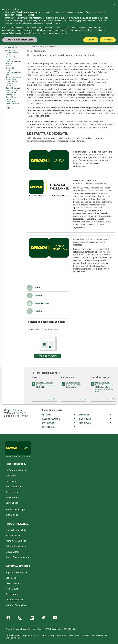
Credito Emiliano (12, 57)
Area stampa (12, 492)
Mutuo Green (12, 552)
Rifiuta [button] (91, 34)
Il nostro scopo (10, 45)
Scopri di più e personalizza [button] (20, 34)
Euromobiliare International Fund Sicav (12, 103)
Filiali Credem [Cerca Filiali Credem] (12, 589)
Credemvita (10, 86)
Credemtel (10, 84)
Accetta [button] (108, 34)
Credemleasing (11, 81)
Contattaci (11, 578)
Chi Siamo (7, 42)
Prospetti (86, 635)
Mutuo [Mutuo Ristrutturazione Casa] (17, 557)
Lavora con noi (13, 583)
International (12, 497)
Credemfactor (11, 79)
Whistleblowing (13, 635)
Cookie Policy (8, 27)
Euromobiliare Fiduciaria (11, 98)
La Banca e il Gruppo (16, 470)
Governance (12, 481)
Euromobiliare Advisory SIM (11, 93)
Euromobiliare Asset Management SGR (13, 89)
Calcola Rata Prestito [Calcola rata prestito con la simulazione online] (16, 546)
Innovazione (12, 515)
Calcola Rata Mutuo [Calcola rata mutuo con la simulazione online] (16, 541)
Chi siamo (11, 476)
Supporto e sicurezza (16, 572)
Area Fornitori (12, 594)
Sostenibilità (12, 503)
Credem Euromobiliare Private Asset (14, 72)
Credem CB (10, 68)
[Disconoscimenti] (14, 600)
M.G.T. (8, 108)
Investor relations (14, 487)
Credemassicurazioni (14, 77)
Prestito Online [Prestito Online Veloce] (13, 535)
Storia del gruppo (11, 47)
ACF (8, 638)
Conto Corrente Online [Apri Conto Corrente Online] (17, 530)
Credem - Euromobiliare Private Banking (14, 61)
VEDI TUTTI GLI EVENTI (48, 356)
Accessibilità (40, 635)
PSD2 (77, 635)
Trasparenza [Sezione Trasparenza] (27, 635)
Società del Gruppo (15, 509)
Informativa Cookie (65, 635)
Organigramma (10, 50)
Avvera (9, 66)
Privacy (51, 635)
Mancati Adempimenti (17, 605)
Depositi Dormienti (100, 635)
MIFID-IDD (16, 638)
